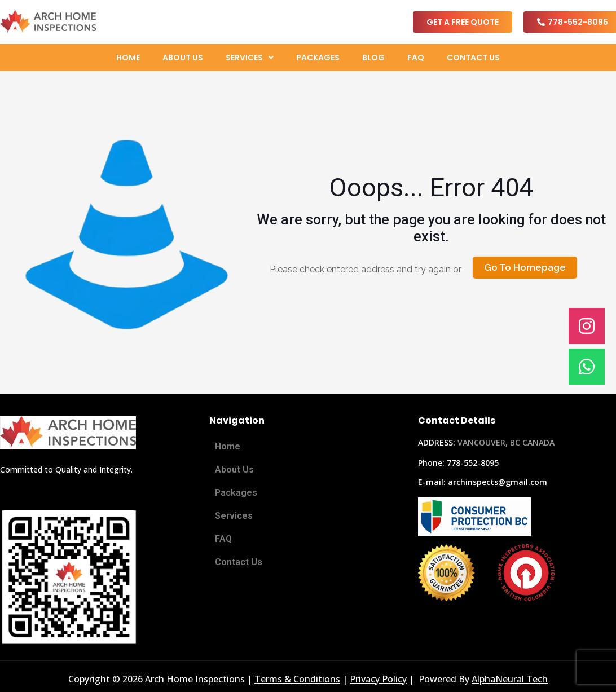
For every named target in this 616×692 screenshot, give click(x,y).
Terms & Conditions (297, 679)
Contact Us (473, 58)
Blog (373, 58)
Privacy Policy (378, 679)
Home (128, 58)
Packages (318, 58)
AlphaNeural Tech (510, 679)
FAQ (416, 58)
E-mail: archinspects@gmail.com (483, 482)
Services (250, 58)
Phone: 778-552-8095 (458, 463)
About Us (183, 58)
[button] (250, 58)
